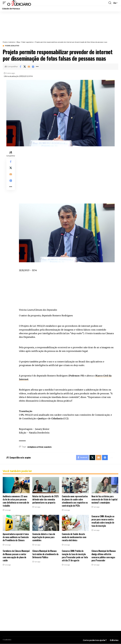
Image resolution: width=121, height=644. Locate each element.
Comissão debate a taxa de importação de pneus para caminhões (44, 537)
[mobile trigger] (5, 3)
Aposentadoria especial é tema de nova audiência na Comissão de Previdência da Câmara (16, 537)
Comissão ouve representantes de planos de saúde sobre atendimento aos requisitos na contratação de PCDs (75, 501)
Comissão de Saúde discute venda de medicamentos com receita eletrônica (74, 537)
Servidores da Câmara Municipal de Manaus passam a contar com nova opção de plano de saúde (16, 556)
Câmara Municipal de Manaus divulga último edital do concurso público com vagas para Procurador (104, 556)
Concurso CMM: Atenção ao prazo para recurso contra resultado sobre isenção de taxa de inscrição (103, 521)
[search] (110, 3)
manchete (48, 447)
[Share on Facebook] (20, 67)
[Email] (29, 67)
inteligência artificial (35, 447)
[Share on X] (25, 67)
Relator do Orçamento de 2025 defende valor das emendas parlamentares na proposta (46, 500)
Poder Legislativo (12, 46)
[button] (33, 67)
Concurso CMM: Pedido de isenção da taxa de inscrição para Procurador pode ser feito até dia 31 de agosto (75, 556)
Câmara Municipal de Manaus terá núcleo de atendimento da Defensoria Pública (45, 554)
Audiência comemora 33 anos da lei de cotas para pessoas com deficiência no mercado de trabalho (16, 501)
